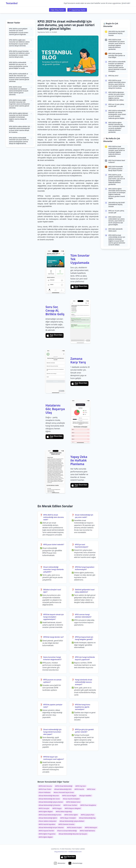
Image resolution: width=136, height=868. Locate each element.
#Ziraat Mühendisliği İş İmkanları (50, 805)
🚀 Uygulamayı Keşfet (77, 10)
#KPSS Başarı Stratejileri (68, 818)
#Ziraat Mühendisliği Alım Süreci (49, 799)
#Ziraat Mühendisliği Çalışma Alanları (51, 802)
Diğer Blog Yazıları (57, 10)
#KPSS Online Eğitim (71, 815)
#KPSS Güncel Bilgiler (69, 796)
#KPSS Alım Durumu (45, 786)
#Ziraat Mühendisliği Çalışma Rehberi (72, 821)
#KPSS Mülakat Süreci (73, 802)
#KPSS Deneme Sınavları (66, 824)
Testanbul (12, 3)
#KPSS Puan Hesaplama (88, 805)
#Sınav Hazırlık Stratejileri (71, 799)
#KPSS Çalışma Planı (88, 815)
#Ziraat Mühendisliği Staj (87, 818)
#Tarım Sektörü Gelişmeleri (48, 821)
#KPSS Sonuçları (44, 808)
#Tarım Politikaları (45, 792)
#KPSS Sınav (91, 789)
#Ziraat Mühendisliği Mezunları (49, 796)
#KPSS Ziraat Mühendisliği (64, 786)
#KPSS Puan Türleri (45, 789)
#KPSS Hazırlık (79, 789)
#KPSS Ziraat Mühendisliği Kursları (50, 815)
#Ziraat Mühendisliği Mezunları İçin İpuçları (73, 834)
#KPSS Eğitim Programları (47, 834)
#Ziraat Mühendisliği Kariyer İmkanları (51, 827)
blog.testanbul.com (61, 852)
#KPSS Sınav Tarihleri (70, 805)
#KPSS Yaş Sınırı (81, 786)
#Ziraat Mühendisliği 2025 (63, 789)
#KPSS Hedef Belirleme (87, 831)
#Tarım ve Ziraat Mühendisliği (67, 831)
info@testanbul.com (75, 852)
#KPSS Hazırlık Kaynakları (47, 824)
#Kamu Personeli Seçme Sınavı (64, 792)
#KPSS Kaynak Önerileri (46, 831)
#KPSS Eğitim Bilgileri (46, 812)
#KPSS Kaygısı (57, 808)
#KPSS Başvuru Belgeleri (73, 808)
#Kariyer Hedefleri (85, 796)
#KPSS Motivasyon (91, 827)
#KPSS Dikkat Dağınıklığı (64, 812)
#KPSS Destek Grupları (74, 827)
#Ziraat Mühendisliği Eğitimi (48, 818)
